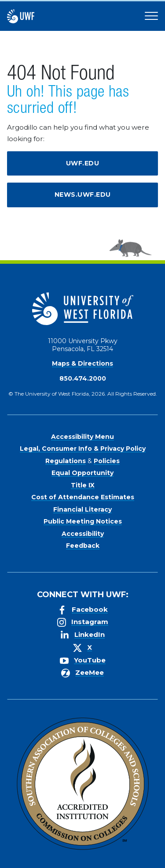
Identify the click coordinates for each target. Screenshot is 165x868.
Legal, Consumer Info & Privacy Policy (83, 449)
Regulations (66, 461)
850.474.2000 (83, 378)
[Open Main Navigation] (151, 16)
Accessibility (83, 534)
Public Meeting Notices (83, 521)
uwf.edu (83, 163)
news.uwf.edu (83, 195)
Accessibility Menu (82, 437)
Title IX (83, 485)
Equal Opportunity (82, 473)
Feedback (83, 546)
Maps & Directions (82, 363)
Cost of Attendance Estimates (83, 497)
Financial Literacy (82, 509)
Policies (107, 461)
